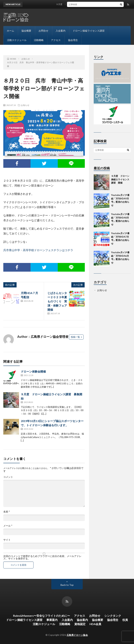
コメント (8, 477)
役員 (125, 620)
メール (8, 526)
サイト (7, 540)
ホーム (10, 31)
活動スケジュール (17, 40)
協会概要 (26, 31)
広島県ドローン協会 (77, 635)
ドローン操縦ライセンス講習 (89, 31)
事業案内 (52, 620)
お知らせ (25, 105)
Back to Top (67, 585)
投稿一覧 (75, 337)
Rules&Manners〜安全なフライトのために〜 (42, 616)
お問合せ (43, 31)
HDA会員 (95, 624)
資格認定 (80, 624)
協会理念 (73, 40)
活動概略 (39, 40)
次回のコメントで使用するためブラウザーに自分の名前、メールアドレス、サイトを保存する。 (42, 557)
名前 (7, 512)
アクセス (56, 40)
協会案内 (82, 620)
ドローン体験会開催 (33, 371)
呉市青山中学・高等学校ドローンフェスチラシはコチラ (38, 250)
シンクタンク (113, 616)
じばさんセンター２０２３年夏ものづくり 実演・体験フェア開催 (57, 301)
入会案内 (61, 31)
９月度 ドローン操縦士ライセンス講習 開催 (80, 4)
